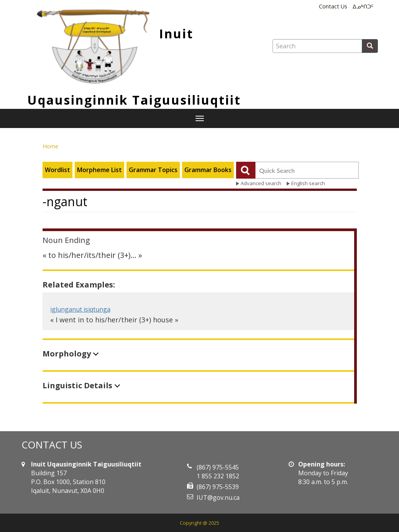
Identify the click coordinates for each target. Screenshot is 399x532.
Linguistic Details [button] (77, 385)
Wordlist (57, 170)
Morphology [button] (67, 354)
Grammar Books (208, 170)
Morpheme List (99, 170)
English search (308, 183)
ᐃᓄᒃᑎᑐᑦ (363, 6)
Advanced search (261, 183)
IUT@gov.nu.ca (218, 498)
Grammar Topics (153, 170)
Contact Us (333, 6)
